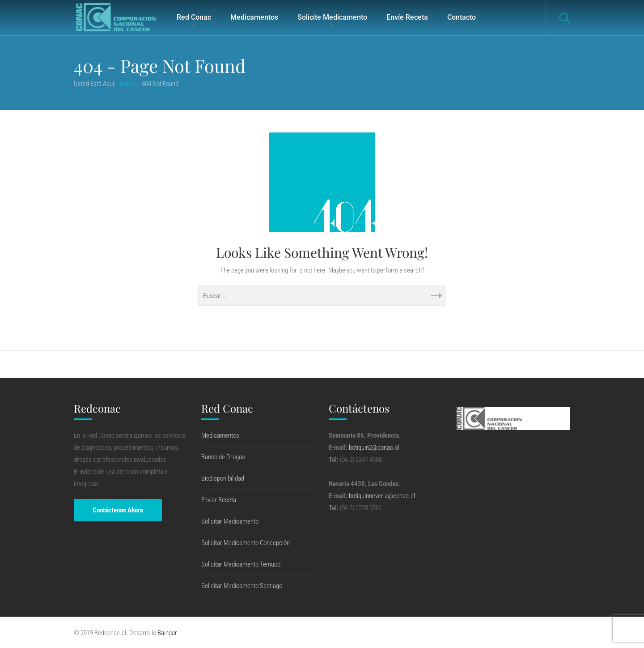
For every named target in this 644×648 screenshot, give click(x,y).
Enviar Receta (219, 500)
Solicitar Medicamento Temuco (241, 564)
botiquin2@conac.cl (374, 448)
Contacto (462, 17)
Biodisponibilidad (223, 478)
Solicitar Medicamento (230, 521)
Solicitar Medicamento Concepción (246, 543)
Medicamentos (254, 17)
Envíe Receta (407, 17)
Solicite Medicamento (332, 17)
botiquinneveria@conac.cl (382, 496)
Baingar (167, 633)
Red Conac (194, 17)
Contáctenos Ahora (118, 510)
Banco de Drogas (223, 457)
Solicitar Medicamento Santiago (242, 586)
